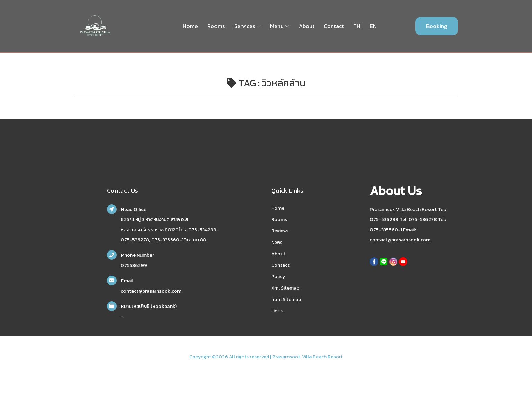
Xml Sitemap (285, 288)
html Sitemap (286, 299)
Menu (277, 26)
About (307, 26)
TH (357, 26)
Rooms (216, 26)
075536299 (134, 266)
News (277, 242)
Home (190, 26)
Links (277, 311)
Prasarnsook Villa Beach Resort (308, 357)
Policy (278, 277)
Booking (437, 26)
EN (373, 26)
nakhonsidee (83, 366)
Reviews (280, 231)
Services (245, 26)
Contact (334, 26)
